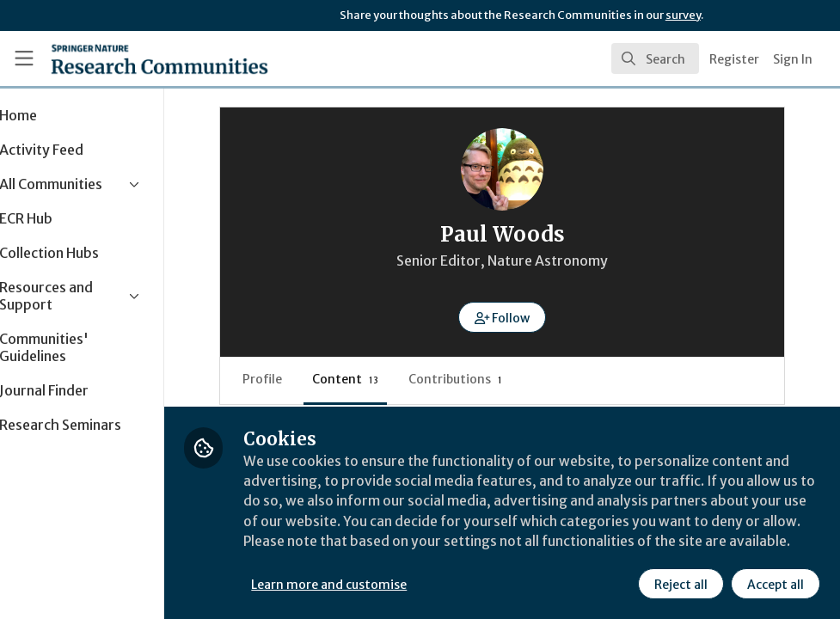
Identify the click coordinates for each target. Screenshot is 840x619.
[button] (530, 317)
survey (683, 15)
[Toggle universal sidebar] (24, 58)
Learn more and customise (386, 584)
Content (374, 379)
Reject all (680, 584)
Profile (291, 379)
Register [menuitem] (734, 59)
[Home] (128, 58)
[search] (655, 58)
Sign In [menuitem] (793, 59)
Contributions (484, 379)
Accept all (775, 584)
